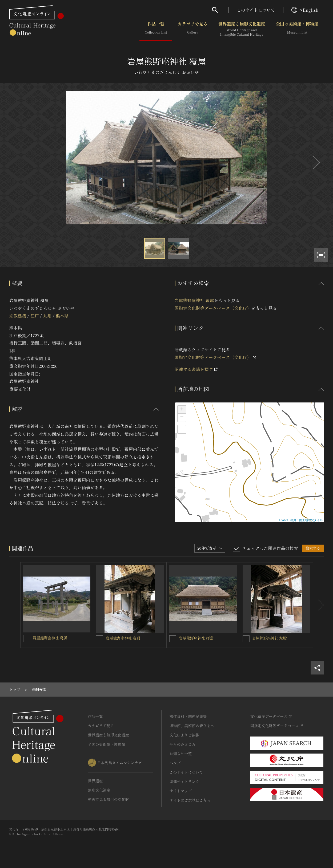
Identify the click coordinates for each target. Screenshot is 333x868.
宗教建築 (18, 316)
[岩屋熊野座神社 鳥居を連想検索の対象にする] (27, 639)
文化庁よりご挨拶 (184, 735)
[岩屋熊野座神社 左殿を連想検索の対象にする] (246, 639)
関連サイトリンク (184, 781)
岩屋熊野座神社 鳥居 (50, 638)
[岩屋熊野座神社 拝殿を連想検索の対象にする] (173, 639)
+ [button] (182, 410)
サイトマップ (181, 791)
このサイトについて (256, 10)
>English (305, 10)
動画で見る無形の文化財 (109, 799)
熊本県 (62, 316)
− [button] (182, 418)
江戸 (35, 316)
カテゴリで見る (192, 29)
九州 (47, 316)
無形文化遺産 (99, 790)
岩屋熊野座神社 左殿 (270, 638)
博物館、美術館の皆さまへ (192, 726)
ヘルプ (175, 763)
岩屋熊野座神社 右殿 (123, 638)
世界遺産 (95, 781)
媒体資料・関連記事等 (188, 716)
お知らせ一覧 (181, 754)
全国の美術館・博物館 (297, 29)
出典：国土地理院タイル (306, 520)
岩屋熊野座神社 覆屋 (194, 300)
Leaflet (283, 520)
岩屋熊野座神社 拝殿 (196, 638)
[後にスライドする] (316, 163)
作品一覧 (156, 29)
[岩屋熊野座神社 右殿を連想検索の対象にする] (99, 639)
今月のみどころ (183, 744)
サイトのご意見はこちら (190, 800)
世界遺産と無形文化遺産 (242, 29)
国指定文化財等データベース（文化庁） (213, 308)
